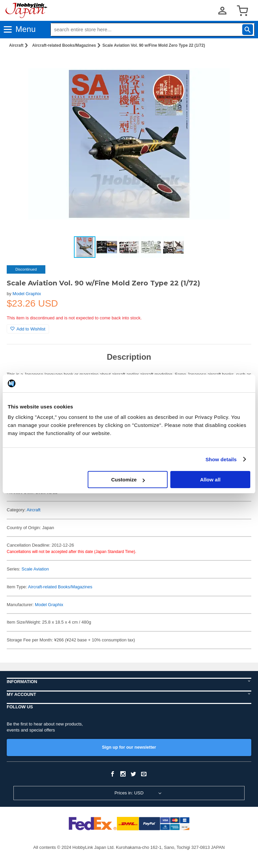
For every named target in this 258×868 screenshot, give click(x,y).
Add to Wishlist (28, 329)
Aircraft (16, 45)
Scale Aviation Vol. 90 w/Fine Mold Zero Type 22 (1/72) (154, 45)
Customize (128, 480)
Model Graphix (27, 294)
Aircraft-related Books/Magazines (64, 45)
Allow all (210, 480)
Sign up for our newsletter (129, 747)
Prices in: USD (129, 793)
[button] (239, 64)
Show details (221, 459)
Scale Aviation (35, 569)
